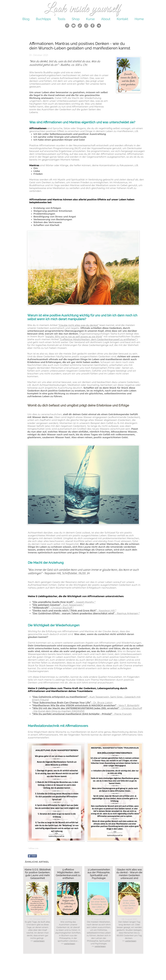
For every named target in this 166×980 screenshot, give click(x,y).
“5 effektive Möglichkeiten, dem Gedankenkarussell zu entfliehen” (98, 339)
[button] (76, 19)
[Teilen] (32, 856)
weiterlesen (70, 944)
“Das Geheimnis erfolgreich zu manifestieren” (60, 697)
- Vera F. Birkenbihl (128, 705)
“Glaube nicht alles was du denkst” (78, 325)
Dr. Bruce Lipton (102, 703)
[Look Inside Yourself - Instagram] (86, 26)
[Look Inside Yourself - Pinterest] (67, 26)
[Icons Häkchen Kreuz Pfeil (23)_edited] (99, 26)
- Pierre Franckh (122, 714)
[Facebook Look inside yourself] (93, 26)
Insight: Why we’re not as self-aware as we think (74, 337)
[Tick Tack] (80, 26)
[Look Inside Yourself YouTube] (73, 26)
